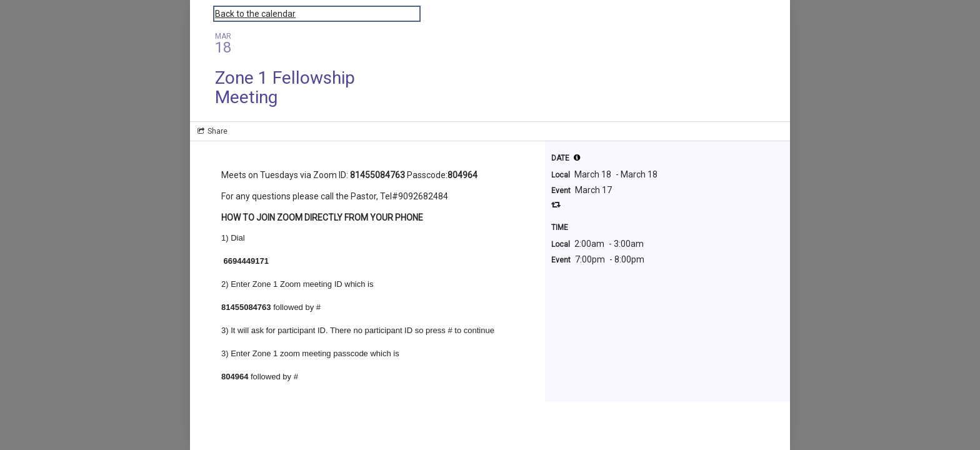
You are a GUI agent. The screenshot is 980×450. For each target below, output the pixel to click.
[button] (577, 157)
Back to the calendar (255, 14)
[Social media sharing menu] (211, 131)
